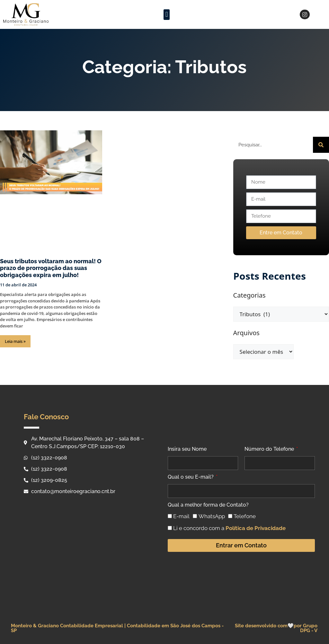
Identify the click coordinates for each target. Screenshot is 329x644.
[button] (167, 15)
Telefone (245, 516)
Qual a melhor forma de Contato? (208, 505)
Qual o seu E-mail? (191, 477)
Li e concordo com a (229, 528)
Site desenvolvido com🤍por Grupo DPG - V (276, 628)
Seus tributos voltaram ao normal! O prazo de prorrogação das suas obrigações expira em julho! (51, 268)
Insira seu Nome (187, 449)
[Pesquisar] (321, 145)
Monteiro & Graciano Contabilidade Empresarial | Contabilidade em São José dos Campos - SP (117, 628)
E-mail (181, 516)
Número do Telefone (270, 449)
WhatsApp (212, 516)
